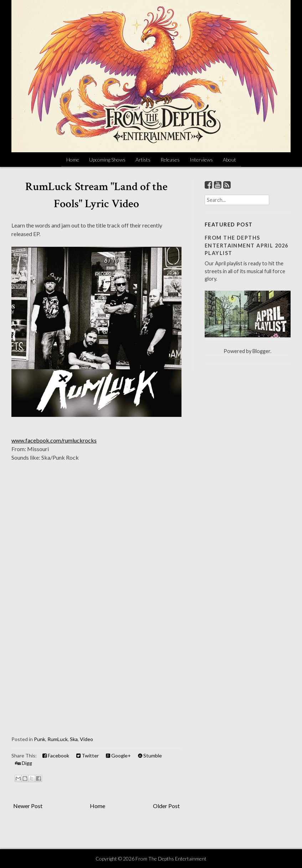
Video (86, 739)
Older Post (166, 806)
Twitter (88, 755)
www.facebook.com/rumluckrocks (54, 440)
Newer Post (28, 806)
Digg (24, 763)
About (229, 160)
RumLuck (58, 739)
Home (73, 160)
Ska (74, 739)
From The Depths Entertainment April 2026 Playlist (247, 245)
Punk (40, 739)
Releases (170, 160)
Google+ (118, 755)
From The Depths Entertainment (171, 859)
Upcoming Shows (107, 160)
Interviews (201, 160)
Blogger (261, 351)
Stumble (150, 755)
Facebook (56, 755)
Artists (143, 160)
